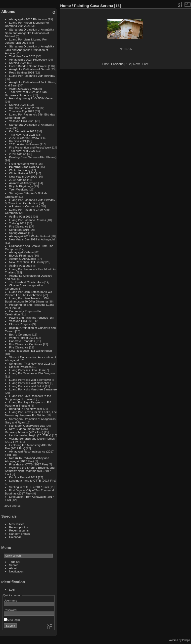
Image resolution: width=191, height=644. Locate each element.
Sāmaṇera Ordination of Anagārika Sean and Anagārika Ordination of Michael (30, 33)
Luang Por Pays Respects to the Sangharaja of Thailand (28, 397)
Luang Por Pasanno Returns (28, 220)
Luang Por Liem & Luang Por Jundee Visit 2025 (26, 41)
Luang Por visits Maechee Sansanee (33, 389)
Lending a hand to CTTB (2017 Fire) (33, 480)
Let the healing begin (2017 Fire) (30, 435)
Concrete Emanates (22, 341)
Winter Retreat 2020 (22, 173)
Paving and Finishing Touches (29, 318)
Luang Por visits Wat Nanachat (29, 383)
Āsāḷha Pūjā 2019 (21, 216)
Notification (16, 571)
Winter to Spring (20, 170)
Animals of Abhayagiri (23, 183)
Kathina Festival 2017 (23, 477)
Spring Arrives (18, 233)
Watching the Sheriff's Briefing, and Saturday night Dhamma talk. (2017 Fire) (30, 471)
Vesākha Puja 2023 (22, 121)
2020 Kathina (18, 154)
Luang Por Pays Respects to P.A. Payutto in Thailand (29, 404)
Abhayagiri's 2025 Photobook (28, 19)
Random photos (20, 534)
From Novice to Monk (23, 164)
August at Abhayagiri (23, 259)
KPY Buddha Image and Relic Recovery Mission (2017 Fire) (26, 430)
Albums (8, 12)
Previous (117, 64)
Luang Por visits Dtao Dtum (27, 370)
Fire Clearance (19, 226)
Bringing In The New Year (26, 409)
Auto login (12, 620)
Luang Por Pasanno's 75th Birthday (32, 76)
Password (10, 610)
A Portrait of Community (25, 206)
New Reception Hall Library (27, 262)
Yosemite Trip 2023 (22, 111)
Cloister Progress (20, 324)
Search (14, 565)
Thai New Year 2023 (22, 134)
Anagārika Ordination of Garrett (30, 69)
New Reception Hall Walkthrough (31, 351)
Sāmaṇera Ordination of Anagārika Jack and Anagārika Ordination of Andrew (30, 50)
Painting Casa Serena (24, 167)
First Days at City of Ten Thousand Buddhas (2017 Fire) (29, 492)
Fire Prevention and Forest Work (31, 147)
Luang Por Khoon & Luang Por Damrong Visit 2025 (27, 24)
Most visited (17, 524)
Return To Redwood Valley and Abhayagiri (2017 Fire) (27, 459)
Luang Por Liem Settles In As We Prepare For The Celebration (28, 293)
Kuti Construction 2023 (24, 108)
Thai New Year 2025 (22, 56)
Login (13, 589)
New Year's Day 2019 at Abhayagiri (32, 239)
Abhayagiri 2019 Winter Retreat (30, 236)
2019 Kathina (18, 180)
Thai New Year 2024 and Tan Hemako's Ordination (26, 93)
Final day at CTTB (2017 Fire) (29, 464)
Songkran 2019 (19, 230)
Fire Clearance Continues (26, 344)
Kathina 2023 (18, 105)
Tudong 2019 (18, 223)
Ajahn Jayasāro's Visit (24, 89)
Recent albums (19, 530)
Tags (12, 562)
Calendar (15, 537)
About (13, 568)
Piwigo (186, 640)
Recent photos (19, 527)
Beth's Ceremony (20, 334)
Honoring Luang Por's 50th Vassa (31, 98)
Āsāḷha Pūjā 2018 (21, 266)
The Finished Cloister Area (26, 282)
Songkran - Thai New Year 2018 (30, 363)
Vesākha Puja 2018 (22, 321)
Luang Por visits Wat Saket (27, 386)
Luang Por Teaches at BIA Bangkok (32, 373)
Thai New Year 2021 (22, 151)
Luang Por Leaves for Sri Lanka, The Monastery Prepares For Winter (31, 414)
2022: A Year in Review (24, 138)
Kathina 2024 (18, 63)
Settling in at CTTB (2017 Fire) (29, 487)
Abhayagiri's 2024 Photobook (28, 59)
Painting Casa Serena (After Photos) (33, 157)
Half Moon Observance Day (27, 426)
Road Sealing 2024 (22, 72)
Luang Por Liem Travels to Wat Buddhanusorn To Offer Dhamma (27, 300)
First (106, 64)
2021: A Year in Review (24, 144)
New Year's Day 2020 (23, 176)
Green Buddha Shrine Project (28, 66)
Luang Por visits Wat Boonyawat (30, 380)
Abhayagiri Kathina (22, 252)
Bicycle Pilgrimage (21, 186)
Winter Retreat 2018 (22, 338)
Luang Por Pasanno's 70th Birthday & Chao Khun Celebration (30, 201)
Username (10, 600)
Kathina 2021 (18, 141)
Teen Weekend (19, 189)
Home (66, 6)
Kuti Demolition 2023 (23, 131)
